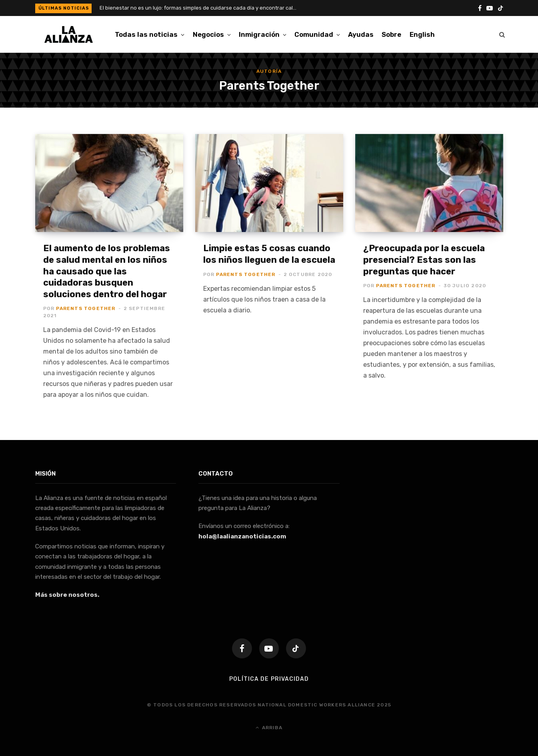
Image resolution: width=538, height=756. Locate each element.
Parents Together (86, 308)
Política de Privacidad (269, 679)
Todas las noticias (146, 34)
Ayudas (361, 34)
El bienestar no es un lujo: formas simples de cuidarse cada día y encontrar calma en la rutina (202, 8)
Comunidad (314, 34)
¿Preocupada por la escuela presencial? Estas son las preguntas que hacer (424, 260)
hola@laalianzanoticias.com (242, 536)
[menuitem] (422, 34)
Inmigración (259, 34)
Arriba (269, 727)
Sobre (391, 34)
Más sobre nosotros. (67, 595)
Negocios (208, 34)
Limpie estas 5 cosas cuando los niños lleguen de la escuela (269, 254)
